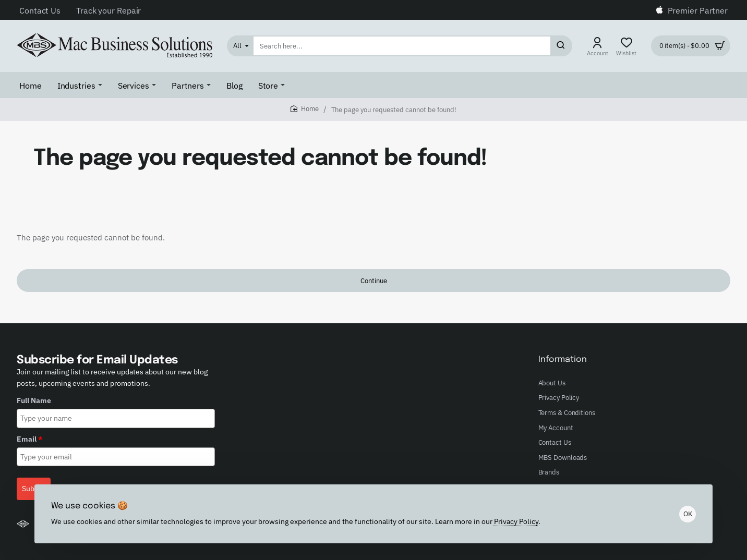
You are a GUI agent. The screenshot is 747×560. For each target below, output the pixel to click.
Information (563, 360)
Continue (374, 281)
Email (29, 439)
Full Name (34, 400)
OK (688, 514)
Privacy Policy (516, 521)
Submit (34, 489)
